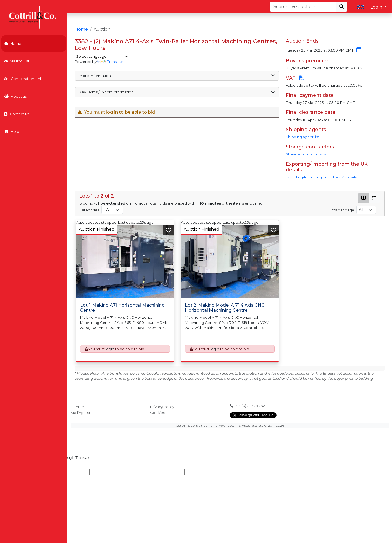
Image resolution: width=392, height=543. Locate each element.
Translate (110, 62)
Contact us (17, 114)
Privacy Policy (162, 407)
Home (13, 43)
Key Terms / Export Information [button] (177, 92)
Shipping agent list (302, 137)
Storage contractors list (307, 154)
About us (15, 96)
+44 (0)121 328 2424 (249, 406)
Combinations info (24, 79)
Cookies (158, 413)
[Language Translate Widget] (102, 56)
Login (377, 7)
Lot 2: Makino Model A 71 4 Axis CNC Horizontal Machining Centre (225, 308)
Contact (78, 407)
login (110, 349)
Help (12, 131)
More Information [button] (177, 76)
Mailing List (17, 61)
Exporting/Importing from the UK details (321, 177)
